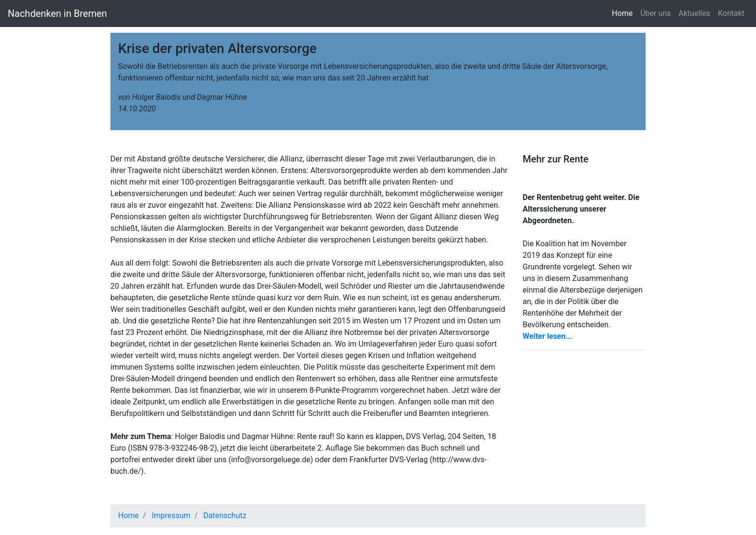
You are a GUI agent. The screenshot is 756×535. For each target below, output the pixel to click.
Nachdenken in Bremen (57, 13)
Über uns (655, 13)
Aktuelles (694, 13)
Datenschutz (225, 515)
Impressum (171, 515)
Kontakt (731, 13)
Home (624, 13)
